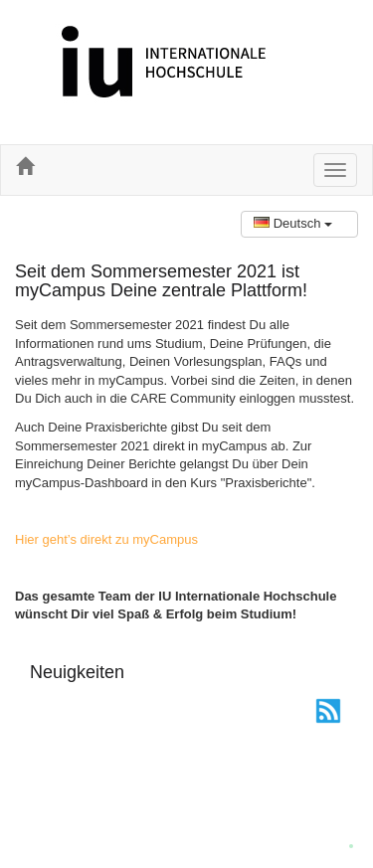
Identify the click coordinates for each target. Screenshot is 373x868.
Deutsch (293, 223)
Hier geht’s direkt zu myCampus (106, 539)
